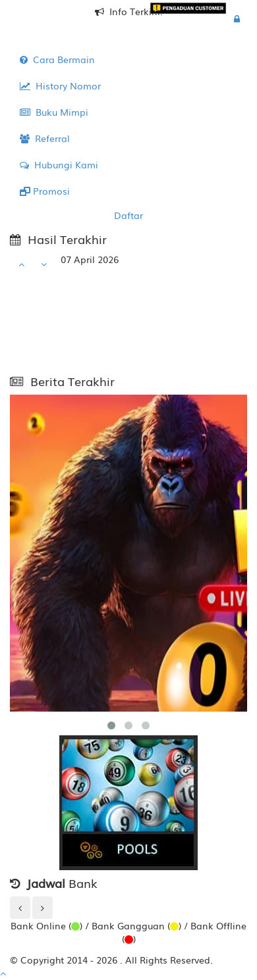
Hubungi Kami (59, 164)
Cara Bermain (57, 59)
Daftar (128, 215)
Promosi (45, 191)
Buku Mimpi (54, 112)
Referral (45, 138)
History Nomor (60, 86)
